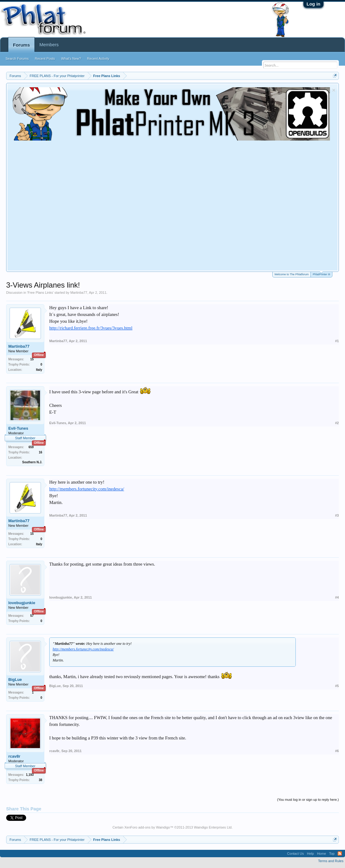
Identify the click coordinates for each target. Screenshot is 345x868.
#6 (337, 751)
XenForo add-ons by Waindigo (147, 827)
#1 (337, 341)
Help (310, 854)
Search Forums (17, 59)
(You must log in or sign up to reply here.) (308, 800)
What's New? (71, 59)
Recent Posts (45, 59)
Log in (313, 4)
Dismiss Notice (334, 90)
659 (31, 447)
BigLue (15, 680)
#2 (337, 423)
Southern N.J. (32, 462)
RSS (340, 854)
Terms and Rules (331, 861)
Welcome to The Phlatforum (292, 274)
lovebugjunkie (22, 603)
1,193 (30, 775)
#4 (337, 597)
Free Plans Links (40, 293)
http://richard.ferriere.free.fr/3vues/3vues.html (91, 328)
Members (49, 45)
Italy (39, 370)
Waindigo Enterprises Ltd (213, 827)
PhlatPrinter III (321, 274)
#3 (337, 515)
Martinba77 (79, 293)
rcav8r (14, 756)
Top (332, 854)
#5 (337, 686)
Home (321, 854)
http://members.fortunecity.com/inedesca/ (87, 489)
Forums (21, 45)
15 (32, 359)
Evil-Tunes (18, 428)
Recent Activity (98, 59)
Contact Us (295, 854)
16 (40, 452)
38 (40, 780)
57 (32, 616)
